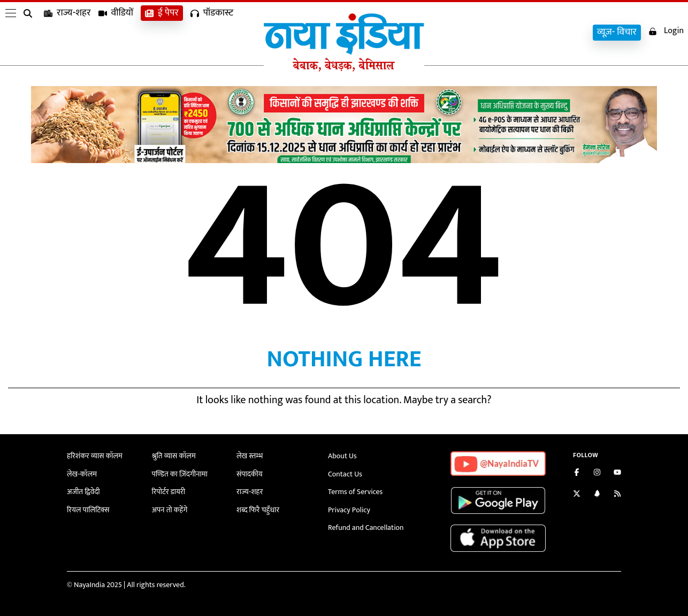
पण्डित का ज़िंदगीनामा (180, 474)
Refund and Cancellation (366, 528)
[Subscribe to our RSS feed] (617, 495)
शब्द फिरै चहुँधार (258, 510)
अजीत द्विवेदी (83, 492)
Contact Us (345, 474)
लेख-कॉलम (82, 474)
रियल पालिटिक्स (88, 510)
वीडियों (116, 32)
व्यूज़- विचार (617, 32)
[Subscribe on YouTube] (617, 473)
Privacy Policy (349, 510)
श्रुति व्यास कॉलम (174, 456)
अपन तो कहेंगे (170, 510)
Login (666, 31)
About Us (342, 456)
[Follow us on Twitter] (577, 495)
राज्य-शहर (67, 32)
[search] (30, 33)
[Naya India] (344, 69)
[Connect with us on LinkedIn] (597, 495)
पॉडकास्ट (212, 32)
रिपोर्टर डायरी (169, 492)
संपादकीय (250, 474)
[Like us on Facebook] (577, 473)
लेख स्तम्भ (250, 456)
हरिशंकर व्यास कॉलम (95, 456)
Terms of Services (355, 492)
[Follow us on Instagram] (597, 473)
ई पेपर (162, 32)
